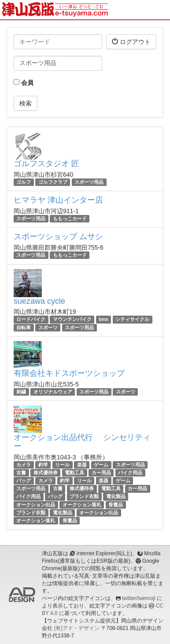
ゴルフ (24, 182)
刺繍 (21, 392)
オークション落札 (82, 505)
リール (62, 465)
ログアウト (131, 42)
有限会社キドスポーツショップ (69, 373)
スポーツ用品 (89, 182)
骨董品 (116, 505)
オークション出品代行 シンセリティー (82, 442)
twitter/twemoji (139, 598)
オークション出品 (36, 505)
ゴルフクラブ (53, 182)
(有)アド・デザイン (77, 628)
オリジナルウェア (53, 392)
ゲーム (101, 465)
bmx (103, 320)
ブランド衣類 (84, 497)
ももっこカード (70, 218)
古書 (21, 473)
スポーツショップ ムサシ (58, 236)
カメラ (24, 465)
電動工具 (74, 473)
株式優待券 (46, 473)
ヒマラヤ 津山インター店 (58, 200)
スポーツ (48, 327)
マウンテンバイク (72, 320)
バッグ (24, 480)
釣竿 (43, 465)
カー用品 (101, 473)
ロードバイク (31, 320)
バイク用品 (130, 473)
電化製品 (116, 497)
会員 (24, 83)
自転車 (24, 327)
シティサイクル (132, 320)
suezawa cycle (39, 301)
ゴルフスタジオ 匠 (46, 164)
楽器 (82, 465)
